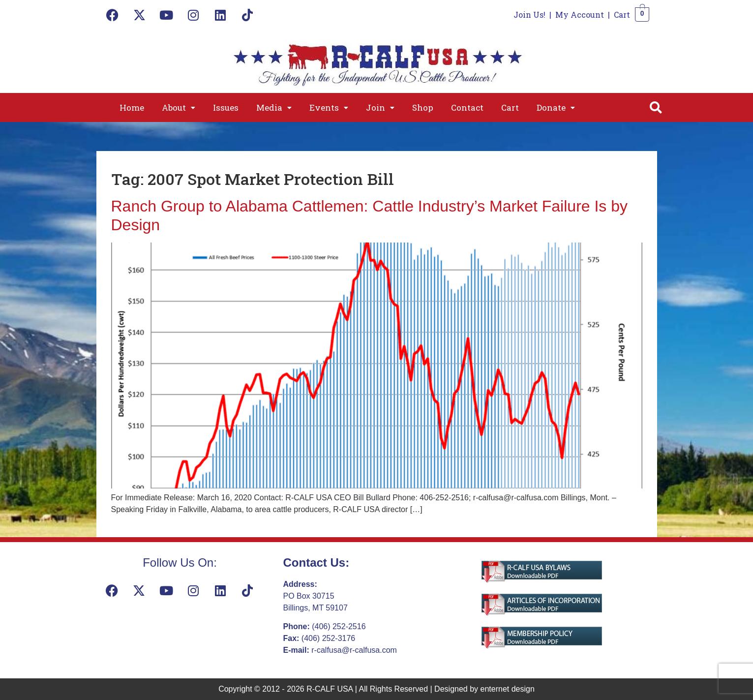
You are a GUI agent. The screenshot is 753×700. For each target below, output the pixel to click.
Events (329, 107)
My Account (580, 15)
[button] (179, 107)
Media (274, 107)
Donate (556, 107)
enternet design (508, 689)
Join (380, 107)
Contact (467, 107)
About (179, 107)
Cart (622, 15)
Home (132, 107)
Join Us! (529, 15)
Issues (226, 107)
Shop (423, 107)
